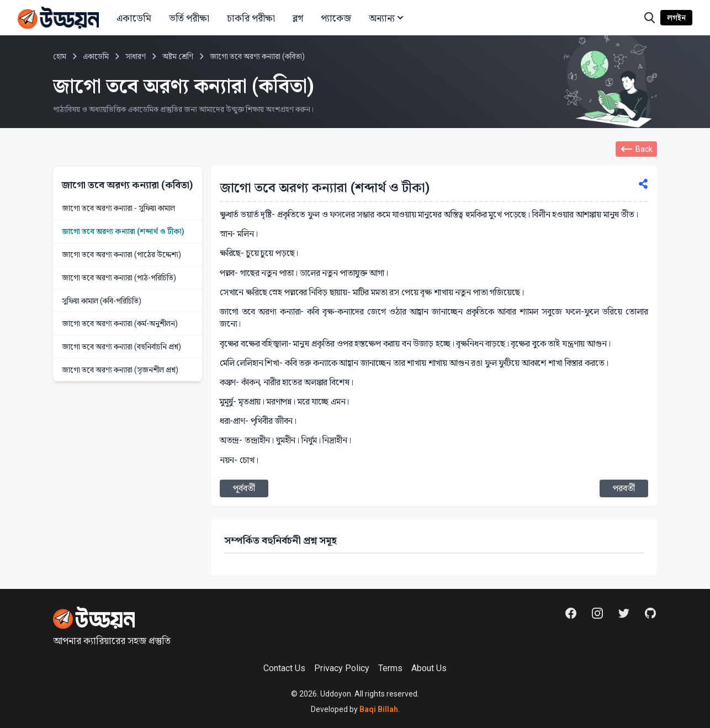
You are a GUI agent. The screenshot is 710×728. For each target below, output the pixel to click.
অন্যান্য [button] (387, 18)
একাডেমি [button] (134, 18)
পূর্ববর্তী (244, 488)
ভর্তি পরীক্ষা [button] (189, 18)
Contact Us (284, 668)
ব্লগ (298, 18)
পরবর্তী (624, 488)
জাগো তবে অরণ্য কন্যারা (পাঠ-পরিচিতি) (119, 278)
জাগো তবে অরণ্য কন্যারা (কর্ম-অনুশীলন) (120, 323)
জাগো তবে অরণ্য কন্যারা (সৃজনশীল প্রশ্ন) (120, 370)
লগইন (676, 18)
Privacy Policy (342, 668)
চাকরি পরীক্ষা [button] (251, 18)
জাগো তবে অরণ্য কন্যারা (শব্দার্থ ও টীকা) (123, 231)
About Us (429, 668)
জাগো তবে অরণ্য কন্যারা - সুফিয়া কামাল (118, 208)
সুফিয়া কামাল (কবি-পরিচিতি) (102, 301)
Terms (390, 668)
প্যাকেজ (336, 18)
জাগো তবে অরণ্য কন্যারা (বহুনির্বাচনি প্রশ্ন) (121, 347)
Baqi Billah (378, 709)
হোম (60, 56)
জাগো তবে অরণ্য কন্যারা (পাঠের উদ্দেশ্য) (121, 254)
